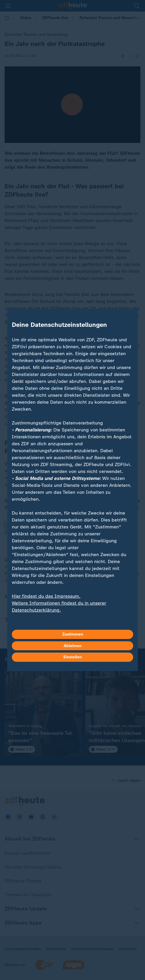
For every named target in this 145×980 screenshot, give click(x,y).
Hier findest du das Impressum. (46, 596)
